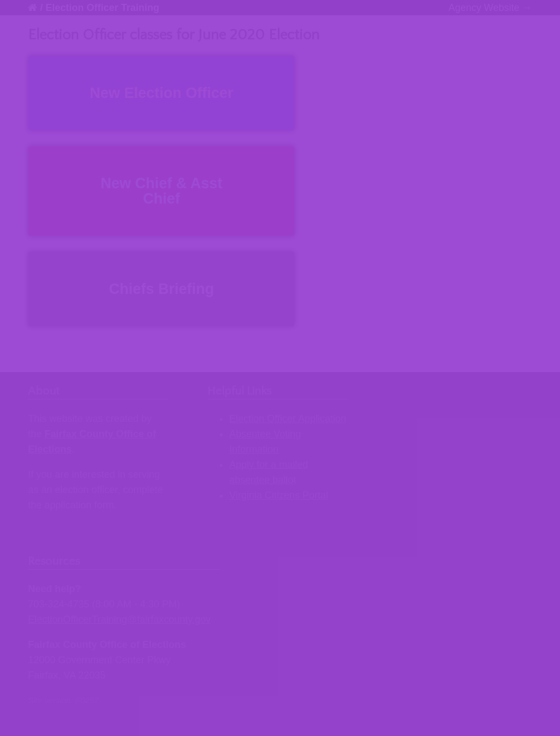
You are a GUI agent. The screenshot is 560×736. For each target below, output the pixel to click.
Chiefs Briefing (161, 289)
